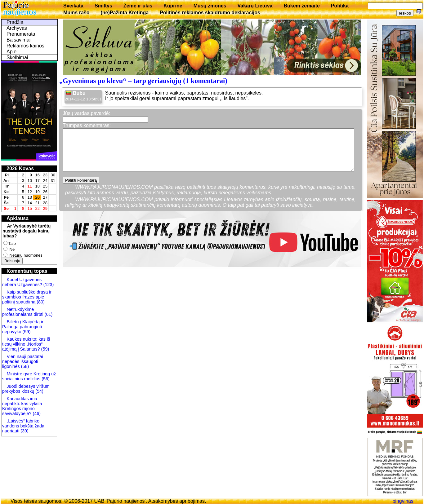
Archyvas (17, 28)
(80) (40, 302)
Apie (11, 52)
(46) (36, 413)
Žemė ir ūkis (138, 6)
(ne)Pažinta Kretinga (125, 13)
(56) (45, 379)
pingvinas (403, 501)
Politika (340, 6)
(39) (24, 431)
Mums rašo (76, 13)
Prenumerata (21, 34)
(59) (26, 332)
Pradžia (15, 22)
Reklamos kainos (25, 46)
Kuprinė (173, 6)
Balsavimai (18, 40)
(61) (48, 314)
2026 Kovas (20, 168)
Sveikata (73, 6)
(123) (48, 285)
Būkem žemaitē (302, 6)
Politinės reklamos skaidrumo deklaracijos (210, 13)
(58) (25, 366)
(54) (39, 391)
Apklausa (18, 218)
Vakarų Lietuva (255, 6)
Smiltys (103, 6)
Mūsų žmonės (210, 6)
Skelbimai (17, 57)
